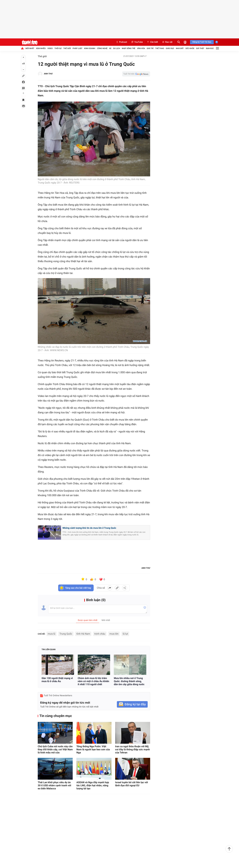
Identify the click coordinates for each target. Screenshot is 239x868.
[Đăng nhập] (185, 42)
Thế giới (67, 48)
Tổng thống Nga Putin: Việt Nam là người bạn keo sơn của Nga (93, 749)
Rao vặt (167, 42)
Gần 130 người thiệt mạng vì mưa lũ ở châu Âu (57, 680)
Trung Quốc (66, 634)
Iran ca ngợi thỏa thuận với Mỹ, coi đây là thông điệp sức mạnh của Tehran (133, 749)
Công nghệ (102, 48)
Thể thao (160, 48)
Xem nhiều (41, 48)
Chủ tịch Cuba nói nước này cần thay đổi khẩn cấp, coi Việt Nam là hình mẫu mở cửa (55, 749)
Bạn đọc (210, 48)
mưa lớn (114, 634)
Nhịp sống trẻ (129, 48)
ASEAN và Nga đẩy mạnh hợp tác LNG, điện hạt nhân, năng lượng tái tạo (93, 785)
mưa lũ (52, 634)
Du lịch (117, 48)
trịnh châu (100, 634)
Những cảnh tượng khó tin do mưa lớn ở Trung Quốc (89, 528)
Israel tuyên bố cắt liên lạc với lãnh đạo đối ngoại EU (132, 784)
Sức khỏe (190, 48)
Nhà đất (180, 48)
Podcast (122, 42)
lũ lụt (125, 634)
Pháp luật (77, 48)
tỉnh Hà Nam (83, 634)
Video (50, 48)
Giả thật (200, 48)
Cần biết (152, 42)
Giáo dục (170, 48)
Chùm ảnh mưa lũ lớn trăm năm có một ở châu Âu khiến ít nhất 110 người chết (93, 681)
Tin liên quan (49, 650)
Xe (110, 48)
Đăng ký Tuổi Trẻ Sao (202, 42)
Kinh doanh (90, 48)
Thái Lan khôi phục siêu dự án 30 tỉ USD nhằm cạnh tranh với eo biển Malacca (54, 785)
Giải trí (150, 48)
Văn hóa (141, 48)
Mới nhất (30, 48)
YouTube (137, 42)
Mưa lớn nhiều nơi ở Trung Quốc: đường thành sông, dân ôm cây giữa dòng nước (129, 681)
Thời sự (58, 48)
